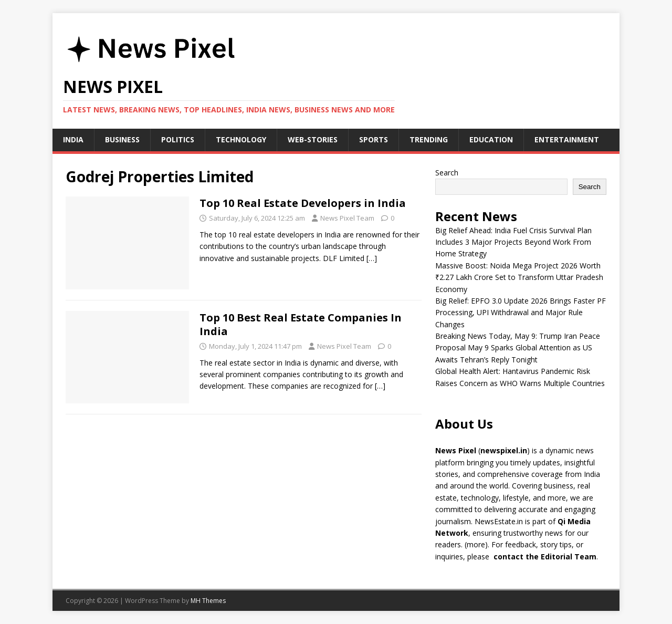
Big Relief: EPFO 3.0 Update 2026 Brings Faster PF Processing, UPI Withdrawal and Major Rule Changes (521, 313)
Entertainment (567, 139)
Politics (178, 139)
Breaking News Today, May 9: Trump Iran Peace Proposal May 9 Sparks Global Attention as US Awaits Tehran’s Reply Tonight (518, 348)
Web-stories (313, 139)
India (73, 139)
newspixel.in (504, 450)
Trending (429, 139)
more (476, 544)
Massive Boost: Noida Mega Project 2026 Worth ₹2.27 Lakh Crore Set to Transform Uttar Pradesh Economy (519, 277)
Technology (241, 139)
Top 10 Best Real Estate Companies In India (301, 324)
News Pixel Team (347, 218)
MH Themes (208, 601)
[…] (372, 258)
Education (491, 139)
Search (447, 173)
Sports (374, 139)
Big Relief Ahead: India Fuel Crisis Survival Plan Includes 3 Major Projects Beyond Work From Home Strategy (513, 242)
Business (122, 139)
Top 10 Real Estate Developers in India (303, 203)
